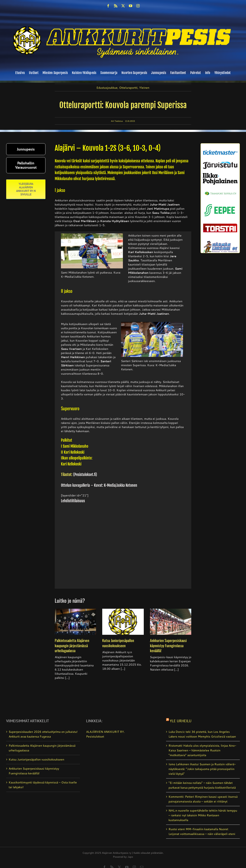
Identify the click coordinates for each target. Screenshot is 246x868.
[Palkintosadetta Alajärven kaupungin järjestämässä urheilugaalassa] (75, 622)
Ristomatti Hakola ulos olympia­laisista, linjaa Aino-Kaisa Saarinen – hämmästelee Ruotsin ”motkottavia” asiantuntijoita (202, 750)
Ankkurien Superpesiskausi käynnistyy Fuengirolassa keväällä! (168, 645)
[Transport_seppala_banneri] (220, 190)
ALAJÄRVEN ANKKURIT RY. (105, 732)
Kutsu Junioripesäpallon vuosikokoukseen (118, 643)
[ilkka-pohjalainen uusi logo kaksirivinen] (220, 175)
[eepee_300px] (220, 203)
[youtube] (131, 6)
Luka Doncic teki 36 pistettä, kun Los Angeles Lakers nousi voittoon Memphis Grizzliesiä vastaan (202, 734)
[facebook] (108, 6)
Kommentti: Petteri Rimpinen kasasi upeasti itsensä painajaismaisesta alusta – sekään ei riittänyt (203, 799)
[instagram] (138, 6)
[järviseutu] (220, 163)
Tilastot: (67, 475)
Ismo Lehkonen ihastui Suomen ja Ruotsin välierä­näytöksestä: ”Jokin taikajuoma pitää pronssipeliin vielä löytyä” (202, 769)
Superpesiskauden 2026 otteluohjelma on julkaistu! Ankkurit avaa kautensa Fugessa (43, 734)
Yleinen (144, 88)
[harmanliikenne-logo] (220, 242)
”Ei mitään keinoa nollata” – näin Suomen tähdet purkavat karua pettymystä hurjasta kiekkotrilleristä (202, 785)
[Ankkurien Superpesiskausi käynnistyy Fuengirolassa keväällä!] (171, 622)
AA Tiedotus (117, 121)
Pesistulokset (95, 736)
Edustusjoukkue (107, 88)
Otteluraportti (128, 88)
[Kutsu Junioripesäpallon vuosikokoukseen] (123, 622)
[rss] (116, 6)
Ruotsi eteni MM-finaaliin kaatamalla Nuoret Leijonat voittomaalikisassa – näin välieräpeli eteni (202, 832)
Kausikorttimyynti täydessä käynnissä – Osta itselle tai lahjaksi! (43, 785)
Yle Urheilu (181, 721)
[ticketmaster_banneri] (220, 149)
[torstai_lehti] (220, 225)
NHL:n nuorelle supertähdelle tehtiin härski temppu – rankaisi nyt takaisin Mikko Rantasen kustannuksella (203, 815)
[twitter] (123, 6)
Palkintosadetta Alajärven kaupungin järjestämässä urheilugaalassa (72, 645)
